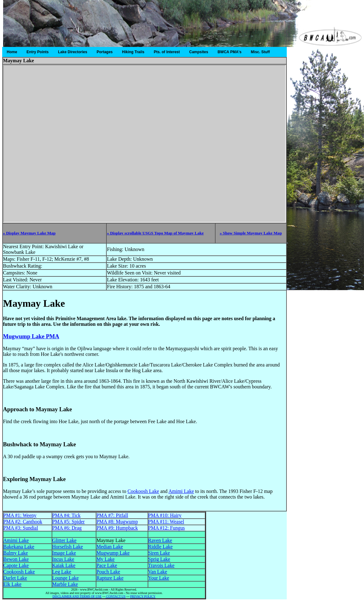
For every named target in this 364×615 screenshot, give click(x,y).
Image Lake (64, 553)
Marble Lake (65, 584)
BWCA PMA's (230, 52)
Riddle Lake (161, 547)
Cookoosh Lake (143, 491)
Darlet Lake (15, 578)
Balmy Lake (16, 553)
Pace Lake (107, 565)
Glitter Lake (64, 540)
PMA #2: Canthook (23, 522)
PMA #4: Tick (66, 515)
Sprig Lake (159, 559)
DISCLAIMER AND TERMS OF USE (77, 596)
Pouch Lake (108, 572)
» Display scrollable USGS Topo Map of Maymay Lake (155, 233)
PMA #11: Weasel (166, 522)
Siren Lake (159, 553)
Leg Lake (62, 572)
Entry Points (38, 52)
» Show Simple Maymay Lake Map (251, 233)
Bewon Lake (16, 559)
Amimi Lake (181, 491)
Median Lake (110, 547)
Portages (105, 52)
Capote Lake (16, 565)
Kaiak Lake (64, 565)
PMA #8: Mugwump (117, 522)
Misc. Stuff (260, 52)
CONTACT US (115, 596)
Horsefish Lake (68, 547)
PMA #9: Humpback (117, 528)
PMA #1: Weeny (20, 515)
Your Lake (159, 578)
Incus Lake (63, 559)
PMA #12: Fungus (167, 528)
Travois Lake (161, 565)
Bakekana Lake (19, 547)
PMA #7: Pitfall (112, 515)
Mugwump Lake (113, 553)
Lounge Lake (66, 578)
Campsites (199, 52)
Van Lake (158, 572)
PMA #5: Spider (68, 522)
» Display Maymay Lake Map (29, 233)
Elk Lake (13, 584)
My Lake (105, 559)
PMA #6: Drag (67, 528)
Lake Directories (73, 52)
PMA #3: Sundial (21, 528)
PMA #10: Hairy (165, 515)
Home (12, 52)
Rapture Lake (110, 578)
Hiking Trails (133, 52)
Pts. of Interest (167, 52)
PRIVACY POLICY (143, 596)
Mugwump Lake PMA (31, 336)
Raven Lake (160, 540)
